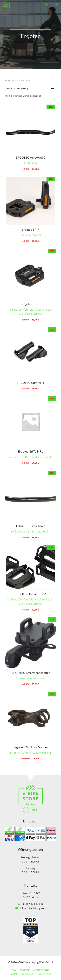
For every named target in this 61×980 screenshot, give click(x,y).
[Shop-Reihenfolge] (30, 88)
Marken (16, 80)
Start (7, 80)
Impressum (28, 974)
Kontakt (14, 974)
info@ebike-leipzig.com (33, 908)
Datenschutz (44, 974)
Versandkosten (41, 970)
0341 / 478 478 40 (33, 904)
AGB (14, 970)
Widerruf (25, 970)
